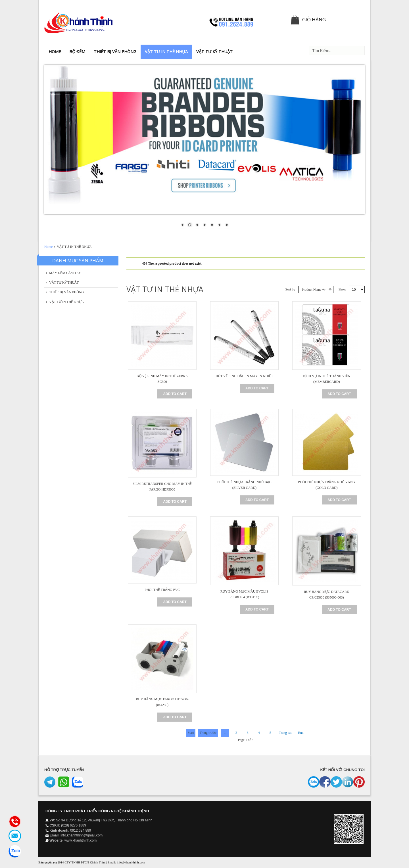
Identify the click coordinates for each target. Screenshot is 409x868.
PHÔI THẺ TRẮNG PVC (162, 590)
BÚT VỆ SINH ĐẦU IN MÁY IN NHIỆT (244, 376)
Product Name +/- (314, 290)
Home (48, 247)
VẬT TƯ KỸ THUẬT (64, 283)
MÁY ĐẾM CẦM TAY (65, 273)
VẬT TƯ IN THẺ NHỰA (66, 302)
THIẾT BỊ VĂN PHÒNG (66, 292)
